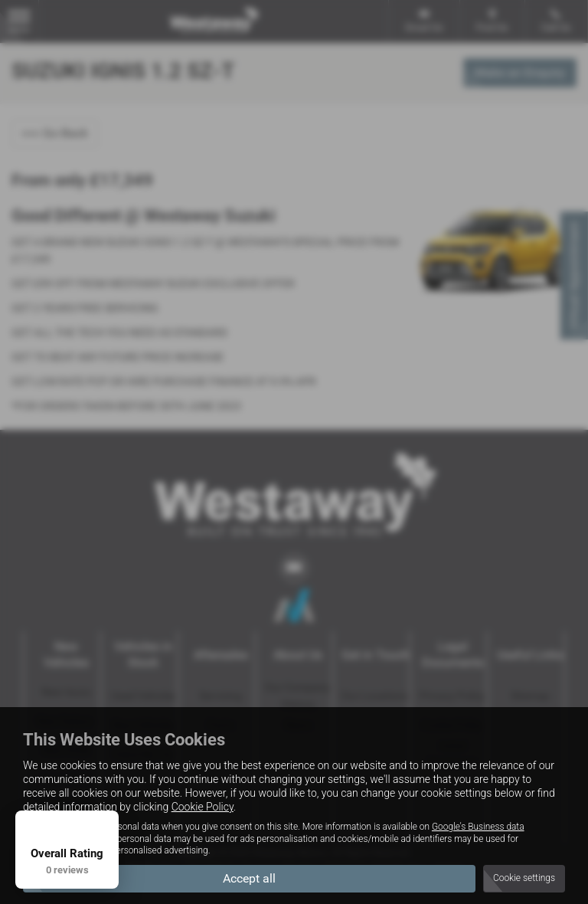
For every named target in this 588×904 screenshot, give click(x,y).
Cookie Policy (203, 807)
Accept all (249, 878)
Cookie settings (524, 878)
